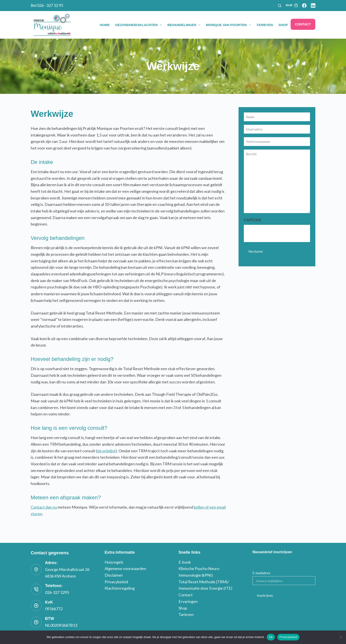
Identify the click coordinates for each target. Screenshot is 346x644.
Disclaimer (114, 575)
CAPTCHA (252, 220)
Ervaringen (188, 601)
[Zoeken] (280, 6)
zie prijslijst (106, 451)
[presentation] (277, 233)
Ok (271, 637)
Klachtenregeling (120, 588)
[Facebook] (304, 6)
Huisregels (114, 562)
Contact (303, 24)
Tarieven (265, 25)
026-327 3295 (57, 592)
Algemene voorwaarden (125, 568)
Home (105, 25)
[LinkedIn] (313, 6)
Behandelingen (185, 25)
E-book (185, 562)
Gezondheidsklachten (139, 25)
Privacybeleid (116, 582)
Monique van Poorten (229, 25)
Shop (283, 25)
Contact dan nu (44, 507)
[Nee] (340, 637)
